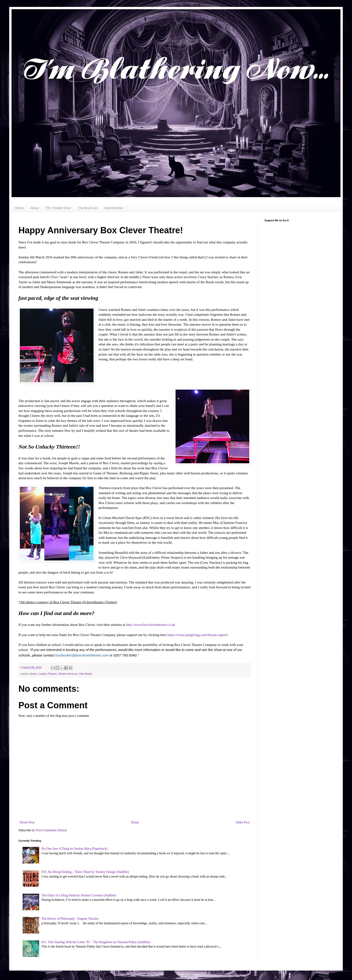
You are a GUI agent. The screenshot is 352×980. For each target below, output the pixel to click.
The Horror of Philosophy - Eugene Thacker (70, 919)
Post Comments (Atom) (51, 830)
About (34, 208)
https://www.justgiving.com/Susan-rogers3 (198, 635)
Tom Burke (86, 674)
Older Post (243, 822)
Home (19, 208)
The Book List (88, 208)
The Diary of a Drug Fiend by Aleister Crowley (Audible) (79, 895)
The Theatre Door (58, 208)
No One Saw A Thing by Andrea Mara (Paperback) (74, 849)
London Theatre (47, 674)
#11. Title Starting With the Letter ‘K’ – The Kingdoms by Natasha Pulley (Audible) (96, 942)
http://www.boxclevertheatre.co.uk (151, 625)
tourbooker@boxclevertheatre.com (82, 655)
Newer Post (27, 822)
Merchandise (114, 208)
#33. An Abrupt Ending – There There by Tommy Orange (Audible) (85, 872)
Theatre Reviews (68, 674)
